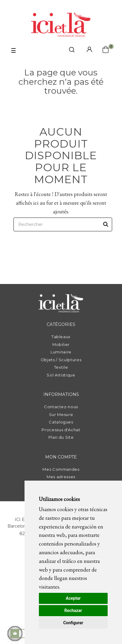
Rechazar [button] (73, 610)
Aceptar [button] (73, 598)
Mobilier (61, 344)
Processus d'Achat (61, 430)
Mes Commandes (61, 469)
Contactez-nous (61, 407)
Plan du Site (61, 437)
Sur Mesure (61, 414)
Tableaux (61, 337)
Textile (61, 367)
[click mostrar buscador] (72, 51)
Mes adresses (61, 477)
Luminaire (61, 352)
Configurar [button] (73, 623)
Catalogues (61, 422)
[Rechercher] (63, 224)
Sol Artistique (61, 375)
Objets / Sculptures (61, 360)
